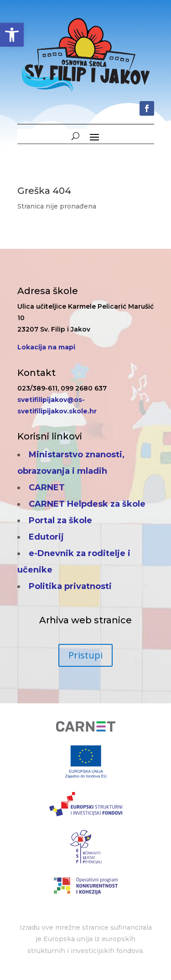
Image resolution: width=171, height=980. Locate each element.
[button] (12, 35)
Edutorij (46, 537)
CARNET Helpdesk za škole (87, 504)
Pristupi (85, 655)
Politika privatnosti (70, 586)
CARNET (47, 487)
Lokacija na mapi (46, 347)
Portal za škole (60, 520)
